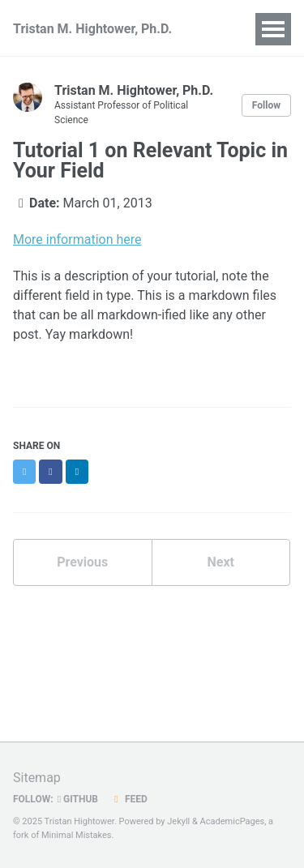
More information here (77, 239)
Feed (129, 799)
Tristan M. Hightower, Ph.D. (92, 29)
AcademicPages (233, 821)
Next (221, 562)
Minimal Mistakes (77, 835)
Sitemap (37, 778)
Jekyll (178, 821)
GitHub (78, 799)
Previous (82, 562)
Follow (266, 105)
